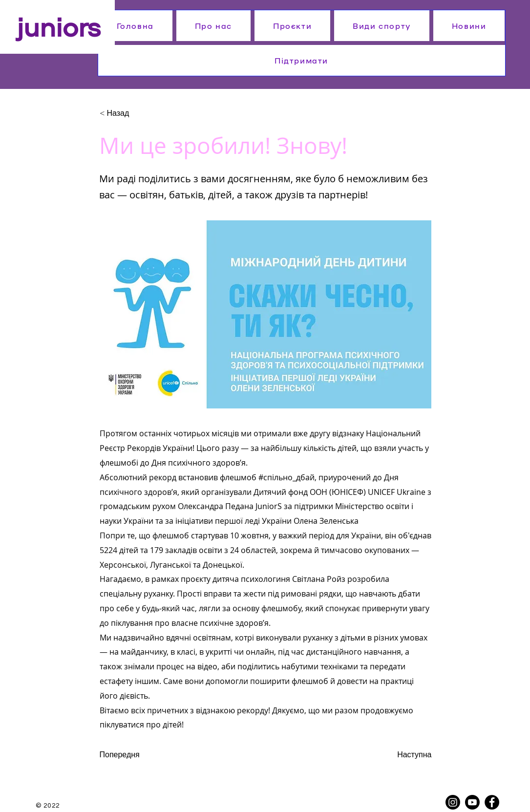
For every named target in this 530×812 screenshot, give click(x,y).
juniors (59, 25)
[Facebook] (492, 802)
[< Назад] (132, 113)
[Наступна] (407, 755)
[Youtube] (472, 802)
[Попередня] (132, 755)
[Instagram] (453, 802)
